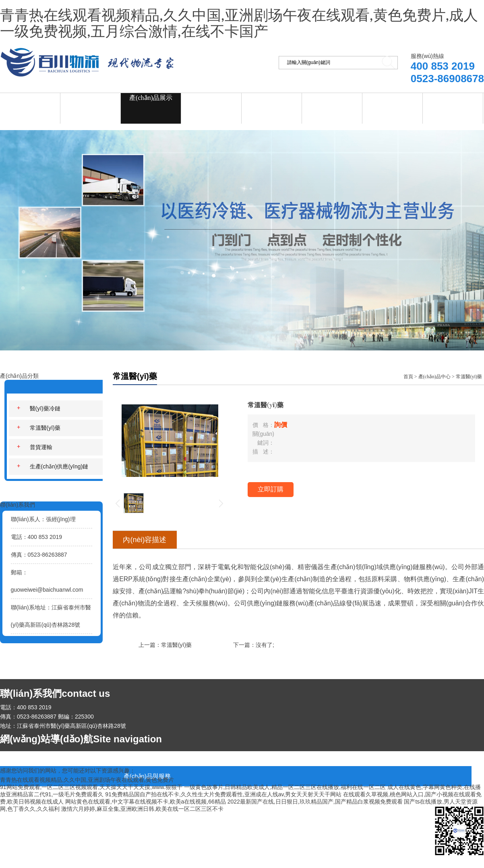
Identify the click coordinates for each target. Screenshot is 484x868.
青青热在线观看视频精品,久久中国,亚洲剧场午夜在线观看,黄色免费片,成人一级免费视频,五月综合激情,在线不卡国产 (239, 24)
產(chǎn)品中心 (434, 377)
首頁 (408, 377)
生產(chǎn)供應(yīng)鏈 (53, 466)
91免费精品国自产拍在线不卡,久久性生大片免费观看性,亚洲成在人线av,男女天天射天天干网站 (223, 794)
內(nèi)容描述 (145, 540)
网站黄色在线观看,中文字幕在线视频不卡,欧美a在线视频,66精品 (146, 802)
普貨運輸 (35, 447)
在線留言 (393, 97)
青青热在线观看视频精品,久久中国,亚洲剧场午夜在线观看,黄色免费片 (87, 780)
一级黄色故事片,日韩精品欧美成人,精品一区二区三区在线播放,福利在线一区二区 (285, 787)
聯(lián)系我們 (453, 97)
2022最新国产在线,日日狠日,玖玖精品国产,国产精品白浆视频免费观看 (315, 802)
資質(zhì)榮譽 (332, 97)
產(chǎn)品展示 (151, 98)
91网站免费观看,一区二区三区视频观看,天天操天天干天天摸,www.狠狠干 (91, 787)
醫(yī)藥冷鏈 (39, 408)
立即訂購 (271, 489)
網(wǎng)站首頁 (30, 98)
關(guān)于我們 (91, 97)
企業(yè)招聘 (272, 97)
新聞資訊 (211, 97)
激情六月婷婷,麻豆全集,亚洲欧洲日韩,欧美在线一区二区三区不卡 (143, 809)
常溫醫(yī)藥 (39, 428)
